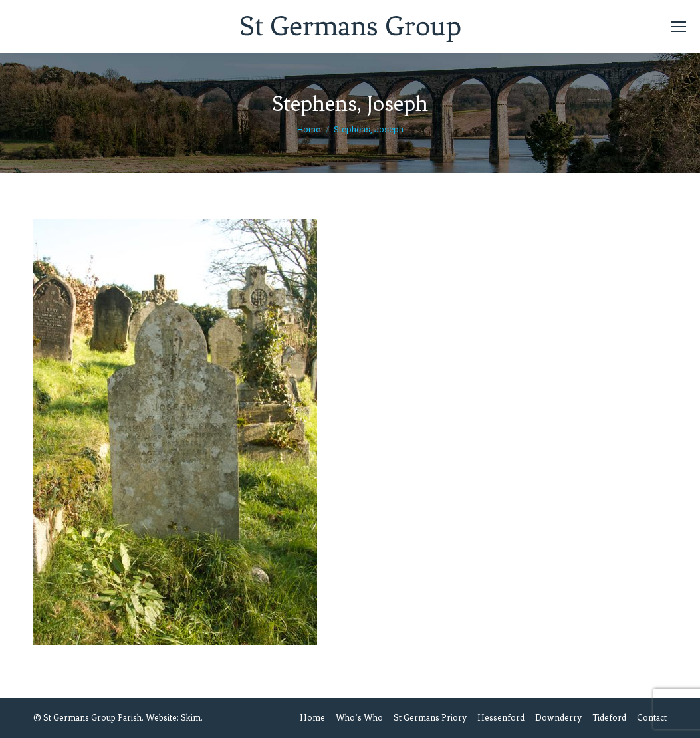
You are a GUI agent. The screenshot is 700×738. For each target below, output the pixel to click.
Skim (191, 718)
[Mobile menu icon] (679, 27)
